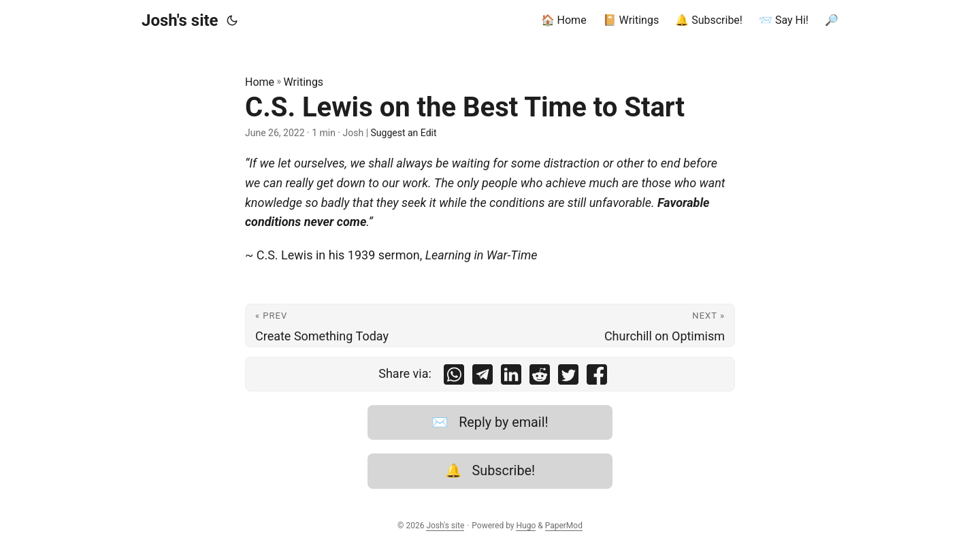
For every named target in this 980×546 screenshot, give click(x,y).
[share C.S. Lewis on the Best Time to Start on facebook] (597, 378)
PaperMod (564, 526)
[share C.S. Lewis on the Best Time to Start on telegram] (483, 378)
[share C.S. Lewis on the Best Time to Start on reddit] (540, 378)
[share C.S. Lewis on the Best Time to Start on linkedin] (511, 378)
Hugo (526, 526)
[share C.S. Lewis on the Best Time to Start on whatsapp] (454, 378)
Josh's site (180, 20)
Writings (304, 82)
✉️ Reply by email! (490, 422)
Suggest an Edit (404, 133)
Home (260, 82)
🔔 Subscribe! (490, 471)
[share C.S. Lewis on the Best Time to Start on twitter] (568, 378)
